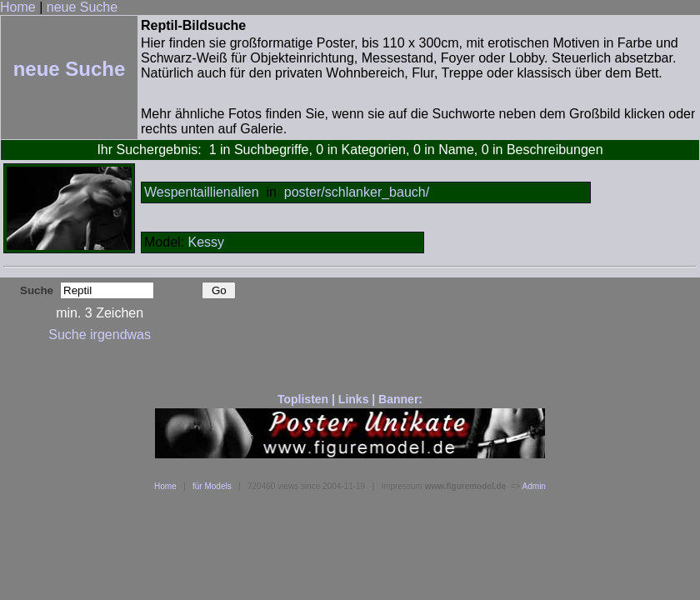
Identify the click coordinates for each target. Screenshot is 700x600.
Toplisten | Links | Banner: (350, 399)
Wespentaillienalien (202, 192)
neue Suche (82, 7)
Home (18, 7)
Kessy (206, 242)
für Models (212, 486)
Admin (534, 486)
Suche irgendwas (100, 335)
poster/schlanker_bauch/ (357, 192)
